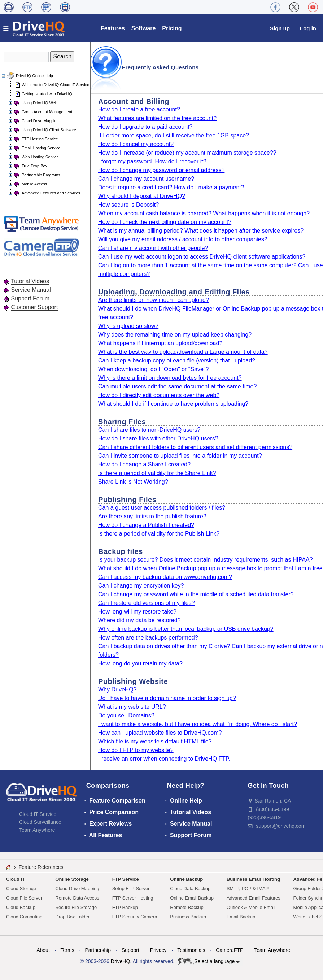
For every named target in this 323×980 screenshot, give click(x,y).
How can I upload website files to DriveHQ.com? (160, 733)
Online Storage (72, 879)
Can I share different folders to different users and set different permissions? (195, 447)
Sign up (280, 28)
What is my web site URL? (132, 707)
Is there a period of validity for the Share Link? (157, 473)
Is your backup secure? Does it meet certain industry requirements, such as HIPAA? (206, 560)
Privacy (158, 950)
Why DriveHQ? (117, 689)
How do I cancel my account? (136, 144)
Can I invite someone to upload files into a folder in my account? (180, 456)
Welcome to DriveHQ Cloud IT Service (55, 85)
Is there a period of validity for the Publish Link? (159, 534)
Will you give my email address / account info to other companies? (183, 239)
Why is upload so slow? (128, 326)
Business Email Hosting (253, 879)
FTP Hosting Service (40, 139)
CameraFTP (230, 950)
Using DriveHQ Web (40, 103)
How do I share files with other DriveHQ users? (158, 438)
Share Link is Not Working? (133, 482)
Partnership (98, 950)
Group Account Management (47, 112)
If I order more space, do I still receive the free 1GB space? (174, 135)
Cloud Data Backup (190, 889)
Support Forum (30, 298)
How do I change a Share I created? (144, 464)
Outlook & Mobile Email (251, 907)
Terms (67, 950)
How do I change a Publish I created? (146, 525)
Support (130, 950)
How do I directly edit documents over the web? (159, 395)
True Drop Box (34, 166)
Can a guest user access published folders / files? (162, 508)
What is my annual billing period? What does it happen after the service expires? (201, 231)
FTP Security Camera (135, 917)
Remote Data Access (77, 898)
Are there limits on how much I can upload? (154, 300)
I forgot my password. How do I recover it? (152, 161)
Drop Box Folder (72, 917)
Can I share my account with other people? (153, 248)
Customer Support (34, 307)
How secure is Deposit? (128, 205)
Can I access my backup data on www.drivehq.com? (165, 577)
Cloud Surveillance (40, 822)
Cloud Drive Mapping (40, 121)
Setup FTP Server (131, 889)
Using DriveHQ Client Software (49, 130)
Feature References (41, 867)
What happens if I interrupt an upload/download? (160, 343)
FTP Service (126, 879)
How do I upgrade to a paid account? (145, 127)
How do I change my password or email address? (161, 170)
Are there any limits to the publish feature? (152, 516)
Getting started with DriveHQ (47, 94)
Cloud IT (16, 879)
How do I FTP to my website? (136, 750)
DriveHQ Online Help (34, 76)
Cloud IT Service (38, 814)
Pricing (172, 28)
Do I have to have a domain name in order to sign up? (167, 698)
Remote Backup (187, 907)
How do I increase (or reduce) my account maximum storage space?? (187, 153)
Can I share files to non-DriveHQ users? (149, 430)
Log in (308, 28)
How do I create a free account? (139, 109)
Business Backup (188, 917)
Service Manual (31, 290)
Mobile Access (34, 184)
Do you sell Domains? (126, 715)
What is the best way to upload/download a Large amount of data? (183, 352)
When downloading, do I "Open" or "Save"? (153, 369)
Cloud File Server (24, 898)
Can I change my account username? (146, 179)
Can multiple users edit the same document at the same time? (177, 386)
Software (144, 28)
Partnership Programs (41, 175)
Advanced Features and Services (51, 193)
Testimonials (191, 950)
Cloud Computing (24, 917)
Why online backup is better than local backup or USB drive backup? (186, 629)
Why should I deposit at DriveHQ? (142, 196)
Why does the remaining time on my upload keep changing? (175, 335)
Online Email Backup (192, 898)
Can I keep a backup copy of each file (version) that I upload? (177, 361)
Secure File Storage (76, 907)
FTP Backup (125, 907)
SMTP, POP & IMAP (248, 889)
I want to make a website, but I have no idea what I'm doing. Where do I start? (198, 724)
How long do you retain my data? (140, 663)
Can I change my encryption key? (141, 586)
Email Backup (241, 917)
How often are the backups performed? (148, 638)
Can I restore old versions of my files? (147, 603)
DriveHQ (121, 961)
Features (113, 28)
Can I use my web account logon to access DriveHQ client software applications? (202, 257)
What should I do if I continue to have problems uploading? (173, 404)
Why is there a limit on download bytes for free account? (170, 378)
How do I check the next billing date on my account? (165, 222)
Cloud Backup (21, 907)
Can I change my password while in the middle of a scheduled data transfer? (196, 594)
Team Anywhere (37, 830)
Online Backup (186, 879)
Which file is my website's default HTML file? (155, 741)
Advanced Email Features (254, 898)
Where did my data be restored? (139, 620)
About (43, 950)
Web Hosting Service (40, 157)
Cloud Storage (21, 889)
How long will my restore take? (137, 612)
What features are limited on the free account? (157, 118)
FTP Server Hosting (133, 898)
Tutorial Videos (30, 281)
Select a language (209, 962)
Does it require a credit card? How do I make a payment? (171, 187)
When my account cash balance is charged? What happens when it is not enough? (204, 213)
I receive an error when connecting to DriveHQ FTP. (164, 759)
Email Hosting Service (41, 148)
